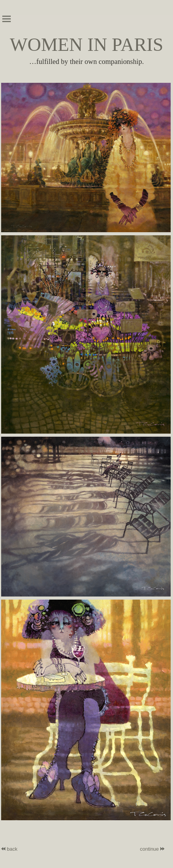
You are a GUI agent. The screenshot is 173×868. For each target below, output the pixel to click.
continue (149, 849)
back (9, 849)
